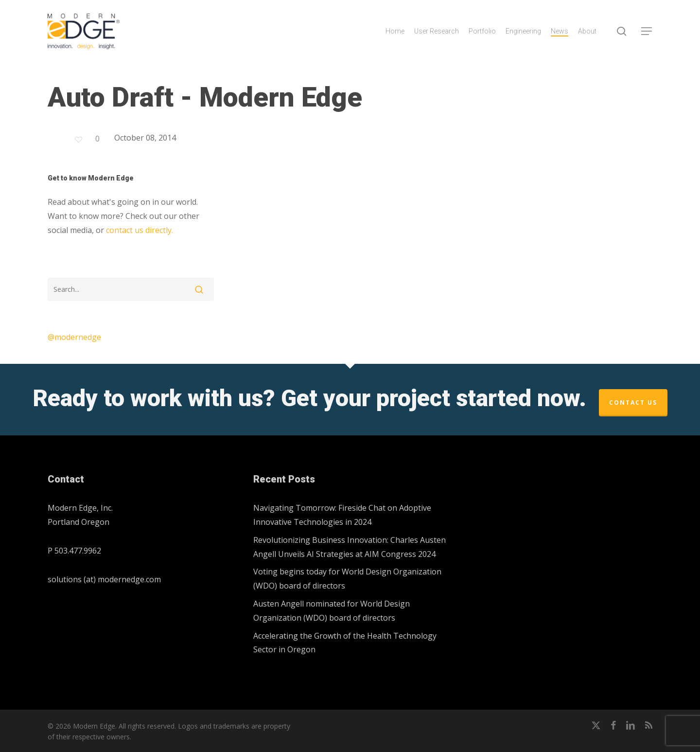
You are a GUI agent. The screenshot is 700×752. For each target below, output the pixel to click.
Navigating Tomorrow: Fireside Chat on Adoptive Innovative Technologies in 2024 (342, 515)
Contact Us (633, 403)
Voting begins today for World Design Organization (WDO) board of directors (347, 579)
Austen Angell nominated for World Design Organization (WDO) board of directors (332, 611)
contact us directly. (140, 230)
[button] (647, 31)
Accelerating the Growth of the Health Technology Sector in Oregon (345, 643)
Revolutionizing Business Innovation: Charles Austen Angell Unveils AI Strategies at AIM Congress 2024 (350, 547)
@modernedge (74, 337)
